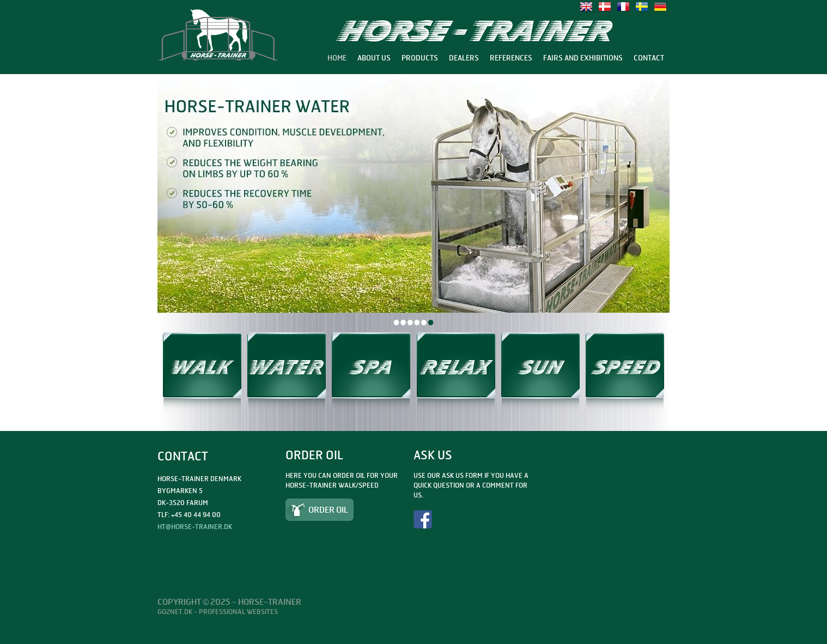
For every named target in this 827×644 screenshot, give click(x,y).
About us (374, 58)
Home (337, 58)
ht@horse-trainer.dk (195, 527)
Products (420, 58)
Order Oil (328, 510)
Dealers (464, 58)
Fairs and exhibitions (583, 58)
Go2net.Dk (175, 612)
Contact (649, 58)
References (511, 58)
